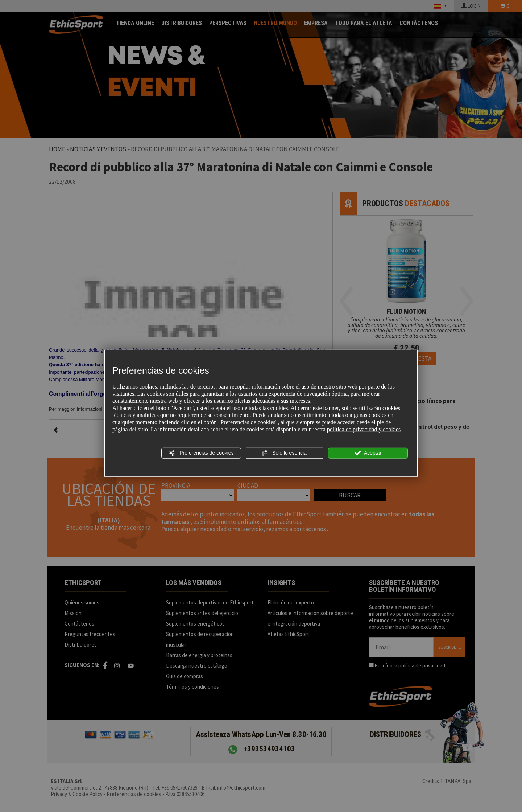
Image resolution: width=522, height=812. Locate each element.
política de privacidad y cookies (364, 429)
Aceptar (368, 453)
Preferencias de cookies (201, 453)
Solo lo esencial (285, 453)
